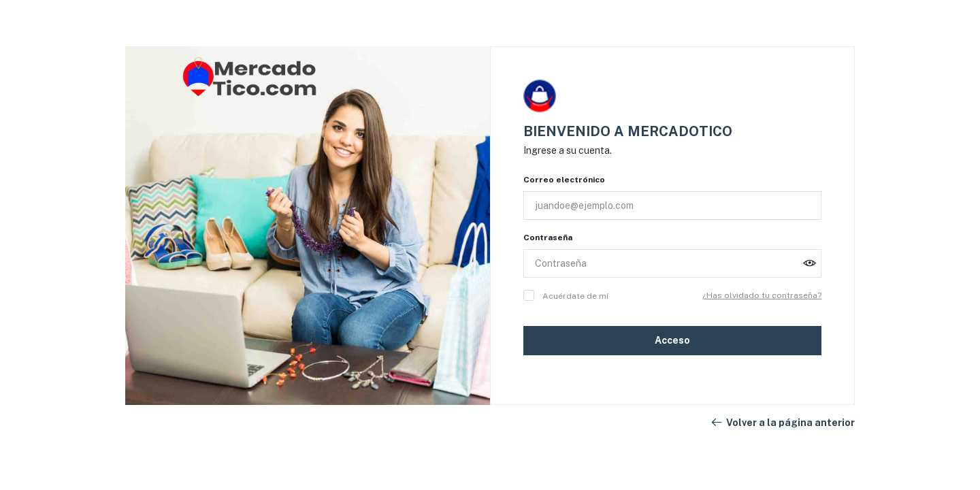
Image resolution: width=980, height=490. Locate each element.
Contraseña (548, 238)
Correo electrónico (564, 180)
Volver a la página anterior (782, 423)
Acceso (672, 340)
